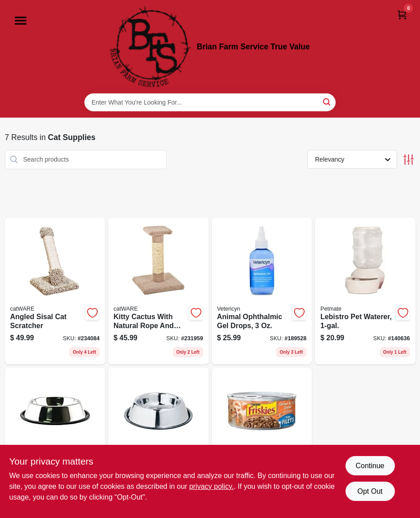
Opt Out (370, 491)
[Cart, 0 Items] (402, 15)
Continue (370, 466)
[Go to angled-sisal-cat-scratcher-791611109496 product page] (55, 291)
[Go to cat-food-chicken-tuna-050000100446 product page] (262, 441)
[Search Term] (210, 102)
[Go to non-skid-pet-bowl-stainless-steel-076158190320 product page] (158, 441)
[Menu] (21, 21)
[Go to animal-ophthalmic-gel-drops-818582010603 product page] (262, 291)
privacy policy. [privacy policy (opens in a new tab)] (212, 486)
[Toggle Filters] (409, 160)
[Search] (327, 102)
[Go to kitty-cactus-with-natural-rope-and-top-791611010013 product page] (158, 291)
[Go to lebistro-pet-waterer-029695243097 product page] (365, 291)
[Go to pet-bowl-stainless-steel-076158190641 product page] (55, 441)
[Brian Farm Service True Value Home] (151, 47)
